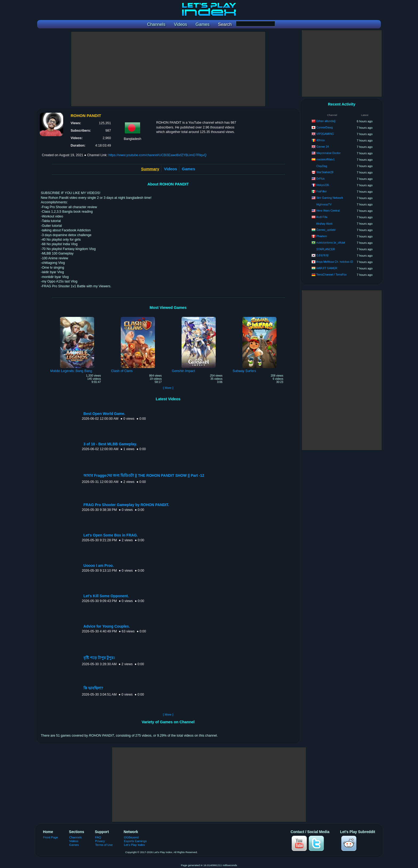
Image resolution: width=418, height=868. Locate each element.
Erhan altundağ (326, 121)
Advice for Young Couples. (107, 626)
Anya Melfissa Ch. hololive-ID (335, 262)
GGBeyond (131, 837)
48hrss (320, 140)
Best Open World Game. (104, 414)
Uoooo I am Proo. (99, 566)
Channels (76, 837)
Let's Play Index (134, 845)
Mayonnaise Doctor (328, 153)
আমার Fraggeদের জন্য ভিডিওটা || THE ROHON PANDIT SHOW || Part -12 (144, 476)
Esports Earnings (135, 841)
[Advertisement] (168, 69)
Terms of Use (104, 845)
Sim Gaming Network (329, 198)
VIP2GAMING (325, 134)
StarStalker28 (325, 172)
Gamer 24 (322, 147)
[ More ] (168, 388)
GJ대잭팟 (322, 255)
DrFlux (320, 179)
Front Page (51, 837)
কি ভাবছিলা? (93, 688)
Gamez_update (326, 230)
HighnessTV (324, 204)
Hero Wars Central (328, 211)
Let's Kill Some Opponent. (106, 596)
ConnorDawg (324, 127)
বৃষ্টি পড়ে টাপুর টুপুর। (99, 658)
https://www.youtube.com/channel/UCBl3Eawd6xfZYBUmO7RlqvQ (157, 155)
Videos (170, 169)
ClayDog (322, 166)
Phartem (321, 236)
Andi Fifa (322, 217)
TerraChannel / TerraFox (331, 274)
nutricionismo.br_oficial (331, 243)
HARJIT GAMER (327, 268)
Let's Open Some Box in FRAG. (111, 535)
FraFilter (321, 191)
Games (188, 169)
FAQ (98, 837)
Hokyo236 (323, 185)
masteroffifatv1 (325, 159)
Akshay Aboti (324, 224)
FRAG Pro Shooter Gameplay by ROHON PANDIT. (126, 505)
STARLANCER (325, 249)
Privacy (100, 841)
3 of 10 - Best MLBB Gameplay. (110, 444)
